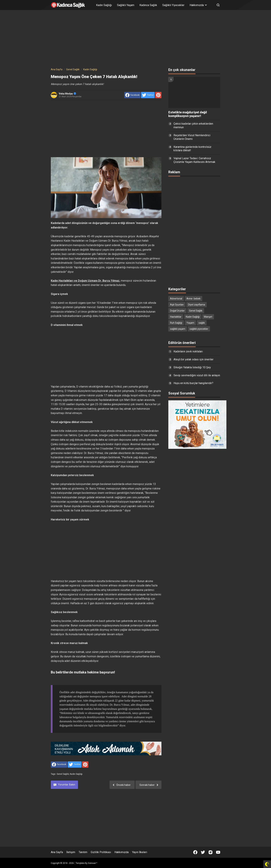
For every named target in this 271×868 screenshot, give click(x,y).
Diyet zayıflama (197, 305)
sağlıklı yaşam (178, 329)
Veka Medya (67, 94)
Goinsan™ (93, 863)
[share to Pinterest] (158, 95)
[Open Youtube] (218, 852)
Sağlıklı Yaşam (126, 5)
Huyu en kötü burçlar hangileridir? (193, 383)
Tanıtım (83, 852)
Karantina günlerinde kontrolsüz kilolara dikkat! (192, 149)
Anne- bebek (193, 299)
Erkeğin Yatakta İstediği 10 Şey (192, 367)
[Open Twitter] (203, 852)
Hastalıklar (176, 317)
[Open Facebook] (195, 852)
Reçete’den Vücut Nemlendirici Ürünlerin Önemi (192, 137)
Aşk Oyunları (177, 305)
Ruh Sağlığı (176, 323)
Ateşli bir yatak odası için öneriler (193, 359)
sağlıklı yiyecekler (199, 329)
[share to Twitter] (148, 95)
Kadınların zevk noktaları (188, 351)
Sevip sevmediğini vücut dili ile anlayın (197, 375)
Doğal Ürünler (177, 311)
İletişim (71, 852)
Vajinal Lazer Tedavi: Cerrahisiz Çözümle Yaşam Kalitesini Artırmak (194, 160)
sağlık (202, 323)
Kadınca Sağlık (148, 5)
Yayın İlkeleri (140, 852)
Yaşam (190, 323)
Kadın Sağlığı (104, 5)
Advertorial (176, 299)
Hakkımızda (122, 852)
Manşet (208, 317)
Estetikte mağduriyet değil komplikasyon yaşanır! (188, 114)
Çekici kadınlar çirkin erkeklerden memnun (193, 125)
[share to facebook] (132, 95)
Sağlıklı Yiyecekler (173, 5)
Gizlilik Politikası (101, 852)
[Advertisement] (135, 39)
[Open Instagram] (211, 852)
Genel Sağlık (63, 774)
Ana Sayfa (57, 852)
